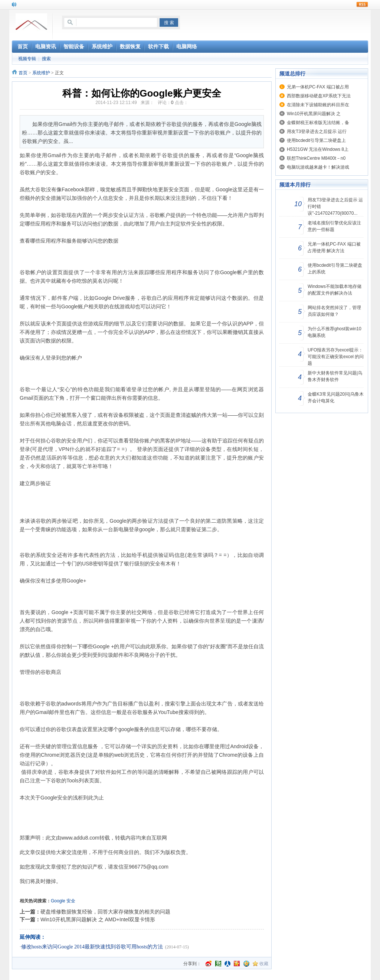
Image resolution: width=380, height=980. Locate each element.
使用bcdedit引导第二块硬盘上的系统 (335, 269)
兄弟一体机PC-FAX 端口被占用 (318, 87)
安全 (71, 901)
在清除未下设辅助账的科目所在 (318, 105)
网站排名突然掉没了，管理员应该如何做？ (334, 311)
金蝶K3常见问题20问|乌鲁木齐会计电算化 (336, 397)
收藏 (264, 964)
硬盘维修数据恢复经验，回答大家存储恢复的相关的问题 (105, 912)
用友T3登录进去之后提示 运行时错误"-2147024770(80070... (335, 207)
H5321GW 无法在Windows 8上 (318, 149)
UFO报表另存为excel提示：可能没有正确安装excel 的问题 (336, 357)
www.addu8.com (80, 838)
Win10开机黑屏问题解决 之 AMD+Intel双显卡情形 (98, 919)
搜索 (46, 59)
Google (58, 901)
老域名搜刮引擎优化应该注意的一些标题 (334, 226)
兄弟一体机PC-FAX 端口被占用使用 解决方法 (334, 247)
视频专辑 (27, 59)
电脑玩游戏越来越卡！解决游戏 (318, 167)
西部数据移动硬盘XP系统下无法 (319, 96)
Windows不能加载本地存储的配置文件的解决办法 (335, 290)
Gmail (54, 155)
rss (362, 4)
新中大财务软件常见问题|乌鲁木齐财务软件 (335, 376)
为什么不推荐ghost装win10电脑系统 (335, 332)
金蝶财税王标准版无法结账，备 (318, 123)
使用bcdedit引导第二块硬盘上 (316, 140)
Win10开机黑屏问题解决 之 (314, 114)
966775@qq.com (149, 867)
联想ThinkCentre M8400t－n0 (316, 158)
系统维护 (41, 73)
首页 (23, 73)
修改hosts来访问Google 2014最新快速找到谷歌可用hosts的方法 (92, 947)
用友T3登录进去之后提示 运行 (317, 132)
